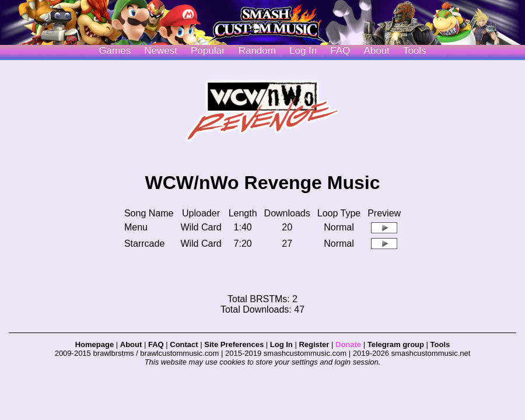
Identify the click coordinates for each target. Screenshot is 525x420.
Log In (281, 344)
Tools (415, 50)
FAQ (340, 50)
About (376, 50)
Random (257, 50)
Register (314, 344)
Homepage (94, 344)
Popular (208, 50)
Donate (348, 344)
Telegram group (396, 344)
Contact (184, 344)
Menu (136, 227)
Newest (161, 50)
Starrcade (144, 244)
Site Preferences (234, 344)
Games (115, 50)
